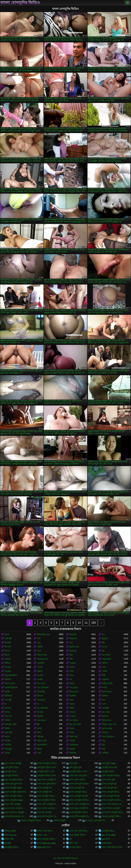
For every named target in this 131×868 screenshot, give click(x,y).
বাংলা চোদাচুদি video (13, 788)
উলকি (7, 692)
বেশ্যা (72, 671)
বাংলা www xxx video (46, 843)
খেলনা (40, 667)
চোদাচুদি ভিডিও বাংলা (78, 772)
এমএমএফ (41, 700)
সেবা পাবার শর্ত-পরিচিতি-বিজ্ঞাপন (65, 858)
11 (86, 623)
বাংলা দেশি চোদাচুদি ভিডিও (48, 804)
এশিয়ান (8, 659)
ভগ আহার (74, 720)
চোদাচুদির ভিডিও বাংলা (47, 776)
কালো (72, 684)
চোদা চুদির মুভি (75, 767)
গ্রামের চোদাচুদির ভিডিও (47, 763)
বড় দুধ (105, 647)
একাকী (40, 679)
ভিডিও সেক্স (42, 835)
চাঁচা (103, 643)
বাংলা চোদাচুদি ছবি (109, 788)
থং (38, 704)
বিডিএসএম (107, 720)
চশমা (71, 700)
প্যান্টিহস (105, 753)
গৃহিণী (72, 708)
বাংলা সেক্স (9, 839)
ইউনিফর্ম (73, 753)
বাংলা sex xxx (11, 835)
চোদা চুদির (74, 763)
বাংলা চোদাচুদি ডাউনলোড (15, 792)
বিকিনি (7, 728)
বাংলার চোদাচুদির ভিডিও (31, 821)
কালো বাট (74, 737)
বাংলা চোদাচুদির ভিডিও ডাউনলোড (80, 800)
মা (5, 704)
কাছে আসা (74, 692)
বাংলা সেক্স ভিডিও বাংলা (112, 847)
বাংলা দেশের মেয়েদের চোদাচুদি (16, 808)
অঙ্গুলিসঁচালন (11, 675)
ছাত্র (103, 700)
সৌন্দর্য (105, 663)
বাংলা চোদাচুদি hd (109, 784)
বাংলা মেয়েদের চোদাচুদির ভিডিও (16, 812)
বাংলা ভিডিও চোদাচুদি (111, 808)
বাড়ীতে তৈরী (107, 684)
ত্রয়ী (71, 659)
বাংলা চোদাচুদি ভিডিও (14, 796)
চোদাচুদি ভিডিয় (108, 772)
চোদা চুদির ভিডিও (12, 767)
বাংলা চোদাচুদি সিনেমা (111, 796)
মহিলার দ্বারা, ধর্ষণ (109, 724)
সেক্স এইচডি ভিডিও (78, 835)
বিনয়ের (8, 667)
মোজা (39, 728)
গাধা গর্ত (8, 716)
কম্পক (7, 712)
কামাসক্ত (73, 651)
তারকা (72, 704)
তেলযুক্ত (105, 708)
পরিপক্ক (40, 737)
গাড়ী (39, 753)
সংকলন (73, 663)
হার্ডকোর (73, 635)
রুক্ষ (103, 749)
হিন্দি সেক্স (73, 843)
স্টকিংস (8, 663)
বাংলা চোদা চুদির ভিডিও (79, 784)
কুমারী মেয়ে (74, 647)
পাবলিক (8, 745)
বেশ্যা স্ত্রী (8, 700)
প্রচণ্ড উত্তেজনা (108, 737)
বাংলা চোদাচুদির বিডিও (46, 800)
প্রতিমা (7, 753)
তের (39, 643)
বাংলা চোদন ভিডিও (77, 780)
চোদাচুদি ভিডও (11, 772)
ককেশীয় (73, 696)
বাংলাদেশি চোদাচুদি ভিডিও (113, 812)
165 (94, 623)
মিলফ (7, 655)
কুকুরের (105, 639)
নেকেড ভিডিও (75, 847)
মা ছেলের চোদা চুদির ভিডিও (97, 821)
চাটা (103, 745)
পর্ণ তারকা (74, 688)
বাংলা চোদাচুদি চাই (77, 788)
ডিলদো (40, 696)
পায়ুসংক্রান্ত (106, 659)
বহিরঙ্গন (8, 679)
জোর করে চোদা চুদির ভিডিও (80, 776)
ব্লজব (7, 635)
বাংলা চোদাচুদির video (14, 800)
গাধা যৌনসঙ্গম (43, 688)
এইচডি (40, 647)
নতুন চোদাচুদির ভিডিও (14, 780)
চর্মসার (72, 667)
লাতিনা (8, 720)
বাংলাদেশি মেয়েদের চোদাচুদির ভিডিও (48, 816)
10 (79, 623)
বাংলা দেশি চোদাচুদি (13, 804)
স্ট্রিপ (71, 655)
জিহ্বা (39, 749)
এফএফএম (41, 720)
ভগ (103, 635)
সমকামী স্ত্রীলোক (11, 688)
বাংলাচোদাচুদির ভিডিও (79, 812)
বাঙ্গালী (72, 741)
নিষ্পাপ (8, 651)
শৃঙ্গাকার (8, 671)
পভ (71, 679)
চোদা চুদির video (109, 763)
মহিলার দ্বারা (42, 655)
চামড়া (72, 675)
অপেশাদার (106, 655)
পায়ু (103, 741)
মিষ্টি (104, 675)
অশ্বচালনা (73, 639)
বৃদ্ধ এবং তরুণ (75, 724)
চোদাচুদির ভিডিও (12, 847)
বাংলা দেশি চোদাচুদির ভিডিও (80, 804)
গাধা (39, 639)
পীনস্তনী (8, 643)
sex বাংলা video (109, 835)
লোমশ (104, 671)
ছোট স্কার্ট (8, 733)
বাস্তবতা (8, 708)
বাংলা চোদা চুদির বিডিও (47, 784)
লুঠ (103, 651)
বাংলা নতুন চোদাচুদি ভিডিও (80, 808)
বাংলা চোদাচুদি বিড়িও (78, 792)
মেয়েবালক (74, 745)
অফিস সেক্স (42, 741)
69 (38, 724)
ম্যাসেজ (105, 716)
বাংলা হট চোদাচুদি (44, 812)
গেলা (104, 704)
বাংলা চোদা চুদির (109, 780)
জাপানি (40, 675)
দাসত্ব (72, 733)
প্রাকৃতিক (105, 679)
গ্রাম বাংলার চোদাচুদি (13, 763)
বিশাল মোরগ (10, 684)
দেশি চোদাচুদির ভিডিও (111, 776)
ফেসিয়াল (41, 663)
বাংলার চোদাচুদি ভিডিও (111, 816)
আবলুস (40, 712)
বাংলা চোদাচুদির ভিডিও (20, 3)
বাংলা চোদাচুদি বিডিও (111, 792)
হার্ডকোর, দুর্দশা (11, 724)
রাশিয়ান (105, 696)
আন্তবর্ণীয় (41, 692)
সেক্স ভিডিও (107, 843)
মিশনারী (8, 647)
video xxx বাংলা (44, 847)
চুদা (71, 839)
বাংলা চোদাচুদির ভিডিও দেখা (113, 800)
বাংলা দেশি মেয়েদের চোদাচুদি (113, 804)
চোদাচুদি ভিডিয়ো (11, 776)
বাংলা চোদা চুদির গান (13, 784)
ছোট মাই (8, 639)
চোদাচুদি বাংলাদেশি (109, 767)
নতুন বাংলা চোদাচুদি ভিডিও (48, 780)
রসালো (72, 712)
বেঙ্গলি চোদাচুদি (59, 821)
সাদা (71, 643)
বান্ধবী (40, 671)
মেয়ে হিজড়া (42, 745)
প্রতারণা (73, 716)
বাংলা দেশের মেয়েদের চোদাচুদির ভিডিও (48, 808)
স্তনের (7, 737)
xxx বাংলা (106, 839)
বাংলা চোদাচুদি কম (44, 788)
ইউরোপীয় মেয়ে (43, 635)
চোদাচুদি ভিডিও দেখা (46, 772)
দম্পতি (105, 688)
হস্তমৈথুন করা (42, 659)
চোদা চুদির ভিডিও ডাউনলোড (48, 767)
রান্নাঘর (72, 749)
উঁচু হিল (40, 716)
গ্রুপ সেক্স (106, 712)
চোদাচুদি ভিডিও (108, 831)
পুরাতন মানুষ (107, 728)
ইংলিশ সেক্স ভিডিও (45, 831)
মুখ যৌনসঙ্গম (42, 708)
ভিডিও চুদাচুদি (10, 831)
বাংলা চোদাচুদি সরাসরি (79, 796)
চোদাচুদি (8, 843)
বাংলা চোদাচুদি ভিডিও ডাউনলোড (48, 796)
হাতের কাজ (107, 692)
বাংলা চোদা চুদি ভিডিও (79, 831)
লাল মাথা (41, 684)
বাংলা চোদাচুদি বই (44, 792)
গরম (104, 667)
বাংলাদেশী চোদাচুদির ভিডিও (80, 816)
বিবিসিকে (8, 696)
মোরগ (72, 728)
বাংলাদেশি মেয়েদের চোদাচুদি (16, 816)
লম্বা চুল (105, 733)
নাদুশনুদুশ (8, 749)
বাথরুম (8, 741)
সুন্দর (39, 651)
